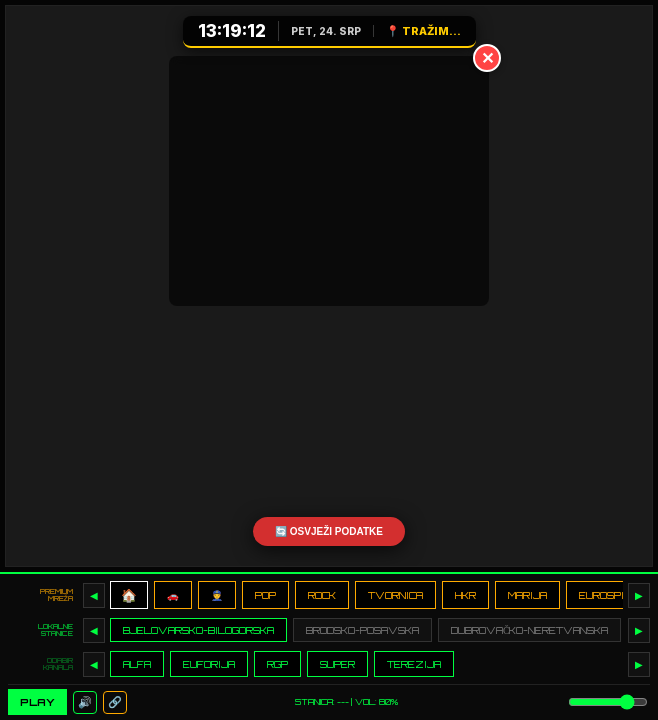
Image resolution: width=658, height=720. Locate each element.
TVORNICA (395, 595)
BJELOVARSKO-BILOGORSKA (198, 630)
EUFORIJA (209, 664)
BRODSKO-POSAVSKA (362, 630)
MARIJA (527, 595)
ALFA (137, 664)
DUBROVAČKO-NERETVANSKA (529, 630)
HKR (465, 595)
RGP (277, 664)
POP (265, 595)
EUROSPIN (605, 595)
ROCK (322, 595)
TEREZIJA (414, 664)
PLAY (37, 702)
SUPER (337, 664)
